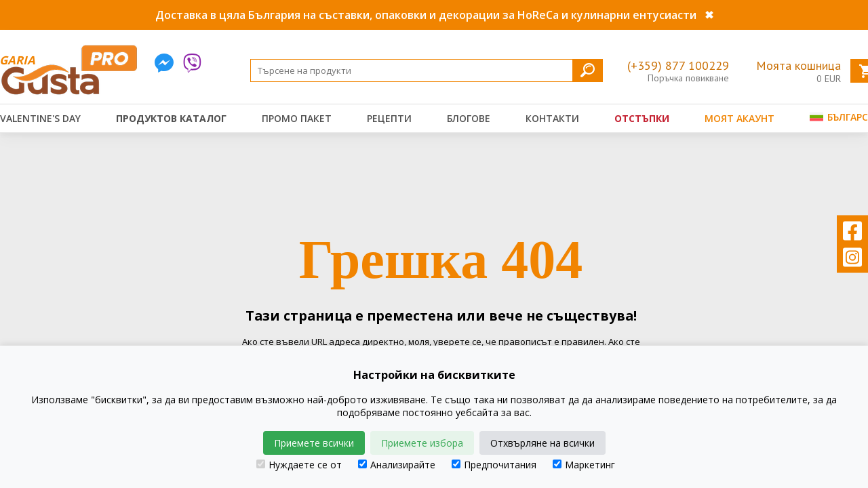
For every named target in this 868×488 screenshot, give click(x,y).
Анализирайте (397, 465)
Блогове (469, 118)
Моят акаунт (739, 118)
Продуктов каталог (171, 118)
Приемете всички (314, 443)
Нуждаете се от (299, 465)
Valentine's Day (40, 118)
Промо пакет (297, 118)
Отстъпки (642, 118)
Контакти (552, 118)
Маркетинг (584, 465)
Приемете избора (422, 443)
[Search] (427, 70)
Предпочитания (494, 465)
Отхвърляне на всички (542, 443)
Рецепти (389, 118)
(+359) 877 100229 (678, 65)
